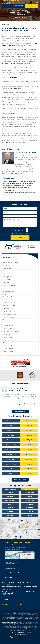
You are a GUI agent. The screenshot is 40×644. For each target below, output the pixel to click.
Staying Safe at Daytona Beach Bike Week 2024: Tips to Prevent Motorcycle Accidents (20, 593)
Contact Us (23, 607)
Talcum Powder (8, 334)
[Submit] (20, 238)
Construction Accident (10, 285)
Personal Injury (8, 320)
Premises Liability (8, 323)
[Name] (20, 209)
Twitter (10, 573)
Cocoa (30, 515)
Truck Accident (7, 343)
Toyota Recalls (7, 337)
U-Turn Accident (8, 349)
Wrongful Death (11, 23)
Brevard (25, 619)
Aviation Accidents (8, 271)
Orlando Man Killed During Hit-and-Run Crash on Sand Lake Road (18, 183)
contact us (9, 143)
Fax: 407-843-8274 (10, 568)
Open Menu (37, 2)
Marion (11, 619)
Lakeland (10, 515)
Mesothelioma (7, 308)
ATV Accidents (7, 265)
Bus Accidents (7, 280)
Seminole (16, 619)
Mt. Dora (30, 504)
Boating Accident (8, 277)
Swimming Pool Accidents (10, 331)
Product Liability (8, 326)
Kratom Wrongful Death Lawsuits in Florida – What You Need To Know (19, 181)
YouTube (19, 573)
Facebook (6, 573)
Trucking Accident (8, 346)
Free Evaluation (32, 6)
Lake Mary (10, 493)
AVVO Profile (31, 245)
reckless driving (16, 88)
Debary (10, 504)
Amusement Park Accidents (11, 262)
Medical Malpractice (9, 306)
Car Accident (7, 282)
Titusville (30, 512)
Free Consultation (20, 17)
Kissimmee (10, 497)
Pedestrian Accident (9, 317)
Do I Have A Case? (20, 204)
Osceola (20, 619)
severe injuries (12, 77)
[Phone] (20, 216)
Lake (29, 619)
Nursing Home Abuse (9, 314)
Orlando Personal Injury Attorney (11, 33)
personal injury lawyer (29, 152)
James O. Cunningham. (18, 633)
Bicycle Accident (8, 274)
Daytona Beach (10, 500)
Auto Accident (7, 268)
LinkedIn (14, 573)
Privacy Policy (24, 635)
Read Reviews (20, 411)
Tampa (30, 497)
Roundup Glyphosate (9, 329)
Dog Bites (6, 294)
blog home (4, 23)
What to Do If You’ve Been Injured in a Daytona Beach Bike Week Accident (20, 588)
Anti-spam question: (17, 230)
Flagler (7, 619)
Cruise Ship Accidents (9, 291)
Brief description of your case (20, 223)
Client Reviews (31, 248)
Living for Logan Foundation (10, 102)
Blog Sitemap (16, 635)
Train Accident (7, 340)
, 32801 (12, 563)
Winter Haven (30, 493)
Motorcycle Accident (9, 311)
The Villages (30, 500)
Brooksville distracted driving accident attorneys (15, 193)
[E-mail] (20, 212)
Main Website (5, 605)
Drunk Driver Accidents (10, 297)
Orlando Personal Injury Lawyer (10, 622)
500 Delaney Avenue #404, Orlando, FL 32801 (20, 555)
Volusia (37, 619)
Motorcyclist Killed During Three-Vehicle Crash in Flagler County (18, 185)
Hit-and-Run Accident (9, 303)
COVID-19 (6, 288)
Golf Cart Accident (8, 300)
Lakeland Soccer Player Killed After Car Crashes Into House (17, 187)
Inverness (10, 512)
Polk (31, 619)
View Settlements (20, 480)
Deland (10, 508)
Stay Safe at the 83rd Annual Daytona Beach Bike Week (20, 584)
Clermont (30, 508)
